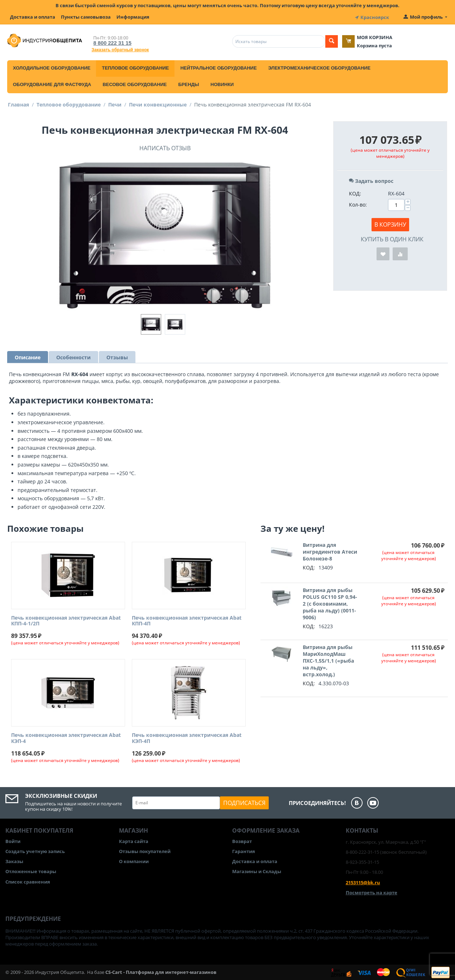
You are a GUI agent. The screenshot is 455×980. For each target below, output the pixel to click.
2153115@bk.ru (363, 881)
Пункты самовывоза (86, 17)
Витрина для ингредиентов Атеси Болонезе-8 (330, 551)
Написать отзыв (165, 147)
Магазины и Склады (257, 871)
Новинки (222, 83)
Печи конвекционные (158, 103)
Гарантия (244, 850)
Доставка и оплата (33, 17)
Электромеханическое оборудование (320, 67)
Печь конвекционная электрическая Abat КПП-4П (187, 620)
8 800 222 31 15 (110, 42)
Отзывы (117, 356)
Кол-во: (358, 203)
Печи (115, 103)
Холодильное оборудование (52, 67)
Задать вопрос (371, 180)
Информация (133, 17)
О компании (134, 860)
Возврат (242, 840)
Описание (28, 356)
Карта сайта (134, 840)
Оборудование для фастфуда (52, 83)
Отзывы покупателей (145, 850)
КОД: (355, 192)
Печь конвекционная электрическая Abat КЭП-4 (66, 737)
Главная (18, 103)
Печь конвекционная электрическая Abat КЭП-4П (187, 737)
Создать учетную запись (35, 850)
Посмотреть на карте (372, 891)
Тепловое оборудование (135, 67)
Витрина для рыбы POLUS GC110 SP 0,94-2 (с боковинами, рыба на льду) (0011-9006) (330, 603)
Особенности (73, 356)
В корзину (390, 223)
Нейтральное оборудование (218, 67)
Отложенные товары (31, 871)
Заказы (14, 860)
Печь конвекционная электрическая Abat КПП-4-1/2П (66, 620)
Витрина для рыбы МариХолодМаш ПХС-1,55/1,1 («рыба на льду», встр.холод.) (328, 660)
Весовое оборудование (135, 83)
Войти (13, 840)
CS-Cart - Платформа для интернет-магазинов (161, 971)
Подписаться (244, 802)
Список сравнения (28, 881)
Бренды (188, 83)
